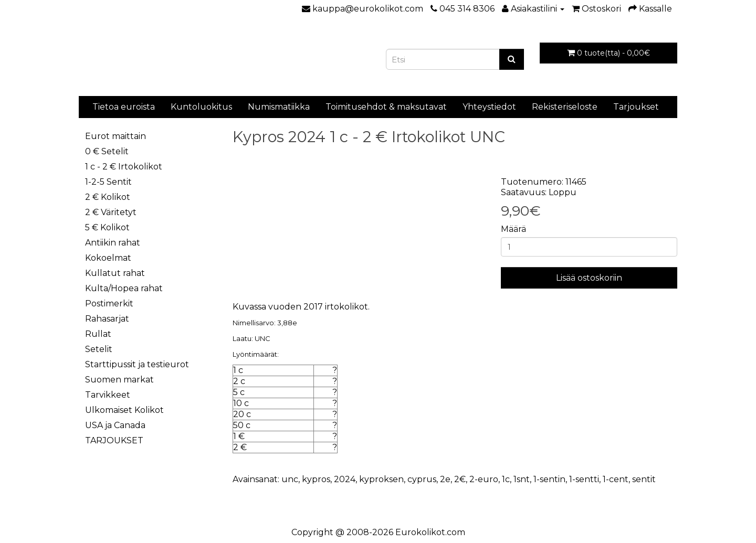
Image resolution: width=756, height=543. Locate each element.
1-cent (616, 479)
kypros (316, 479)
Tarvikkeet (108, 395)
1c (506, 479)
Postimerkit (109, 304)
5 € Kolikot (107, 227)
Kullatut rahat (115, 273)
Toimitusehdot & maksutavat (386, 107)
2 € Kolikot (108, 197)
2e (445, 479)
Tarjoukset (636, 107)
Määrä (513, 229)
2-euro (484, 479)
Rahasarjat (107, 319)
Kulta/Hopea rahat (124, 288)
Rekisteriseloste (565, 107)
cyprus (422, 479)
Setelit (99, 349)
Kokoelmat (108, 258)
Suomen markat (119, 380)
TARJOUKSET (114, 440)
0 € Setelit (107, 151)
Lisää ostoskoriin (589, 278)
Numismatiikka (279, 107)
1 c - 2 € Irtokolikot (124, 167)
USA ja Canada (115, 425)
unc (290, 479)
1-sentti (584, 479)
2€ (460, 479)
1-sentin (549, 479)
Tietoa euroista (124, 107)
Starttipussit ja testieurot (137, 364)
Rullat (98, 334)
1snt (522, 479)
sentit (644, 479)
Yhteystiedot (489, 107)
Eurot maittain (115, 136)
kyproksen (381, 479)
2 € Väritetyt (111, 212)
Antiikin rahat (113, 243)
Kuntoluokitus (201, 107)
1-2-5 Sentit (108, 182)
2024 (345, 479)
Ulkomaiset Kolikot (124, 410)
